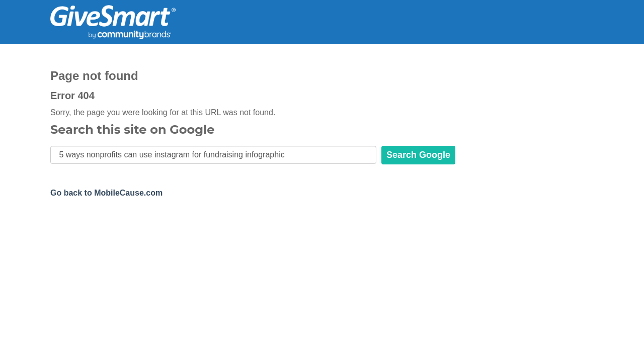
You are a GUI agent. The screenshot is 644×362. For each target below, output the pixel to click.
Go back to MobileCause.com (106, 193)
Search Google (418, 155)
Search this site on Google (132, 130)
